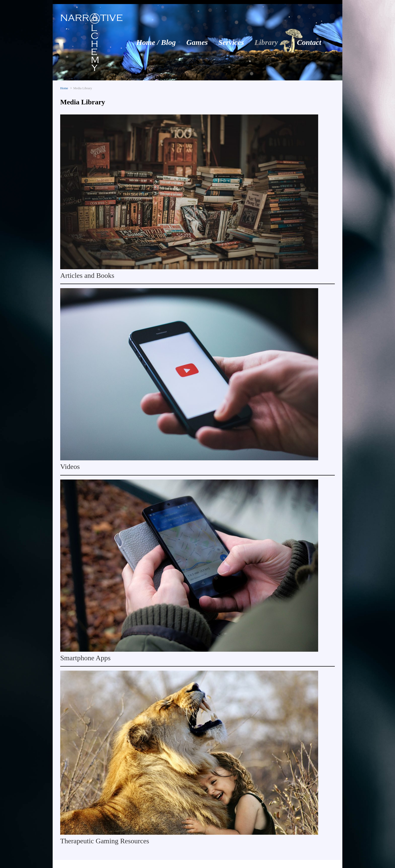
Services (231, 42)
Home (64, 88)
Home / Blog (156, 42)
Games (197, 42)
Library (266, 42)
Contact (309, 42)
